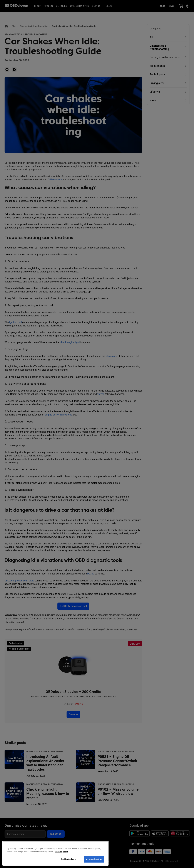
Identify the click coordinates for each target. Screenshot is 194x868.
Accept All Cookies (94, 859)
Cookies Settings (68, 859)
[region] (55, 853)
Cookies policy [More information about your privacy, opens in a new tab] (61, 852)
